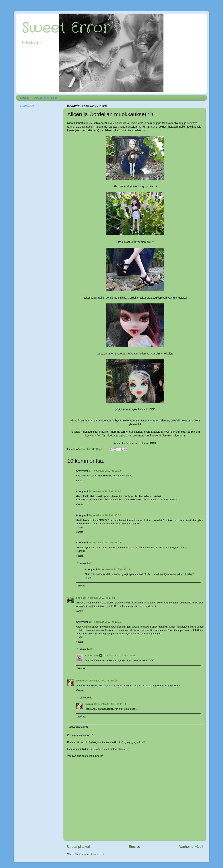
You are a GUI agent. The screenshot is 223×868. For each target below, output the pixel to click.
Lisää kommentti (78, 727)
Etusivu (24, 98)
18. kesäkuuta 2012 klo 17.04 (99, 598)
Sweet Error (66, 28)
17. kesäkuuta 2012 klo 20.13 (105, 471)
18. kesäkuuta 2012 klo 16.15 (105, 543)
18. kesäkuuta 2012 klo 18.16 (105, 622)
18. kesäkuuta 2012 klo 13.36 (105, 515)
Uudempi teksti (78, 847)
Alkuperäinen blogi (45, 98)
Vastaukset (86, 563)
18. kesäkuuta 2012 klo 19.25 (101, 681)
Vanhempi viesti (191, 847)
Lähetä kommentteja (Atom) (89, 854)
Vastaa (80, 481)
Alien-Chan (91, 655)
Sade (79, 598)
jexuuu (80, 681)
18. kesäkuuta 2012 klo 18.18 (114, 569)
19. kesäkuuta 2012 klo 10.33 (119, 655)
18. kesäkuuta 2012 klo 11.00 (105, 491)
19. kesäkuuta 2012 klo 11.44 (110, 704)
